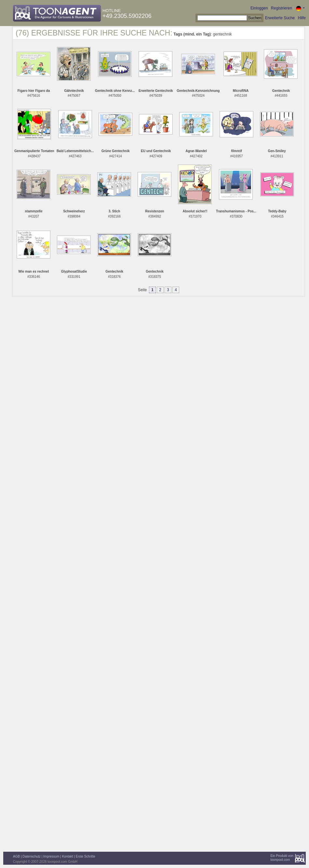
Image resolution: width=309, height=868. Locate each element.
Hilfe (302, 18)
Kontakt (68, 856)
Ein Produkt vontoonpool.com (282, 858)
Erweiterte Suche (280, 18)
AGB (16, 856)
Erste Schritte (86, 856)
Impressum (51, 856)
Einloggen (259, 8)
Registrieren (282, 8)
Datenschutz (32, 856)
